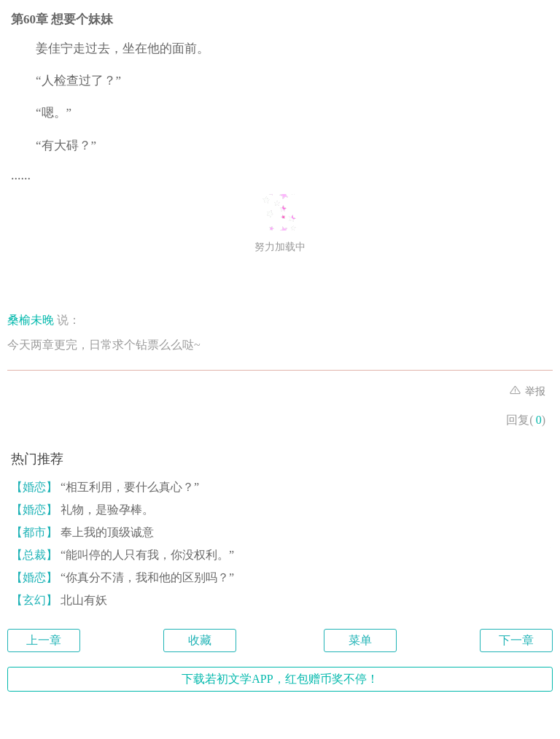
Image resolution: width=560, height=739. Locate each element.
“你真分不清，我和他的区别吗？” (122, 577)
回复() (526, 420)
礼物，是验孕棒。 (82, 510)
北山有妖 (59, 600)
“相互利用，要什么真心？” (105, 487)
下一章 (516, 640)
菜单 (360, 640)
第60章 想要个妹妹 (62, 19)
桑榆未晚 (31, 320)
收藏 (200, 640)
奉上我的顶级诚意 (82, 532)
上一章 (44, 640)
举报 (528, 391)
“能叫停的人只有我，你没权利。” (122, 555)
